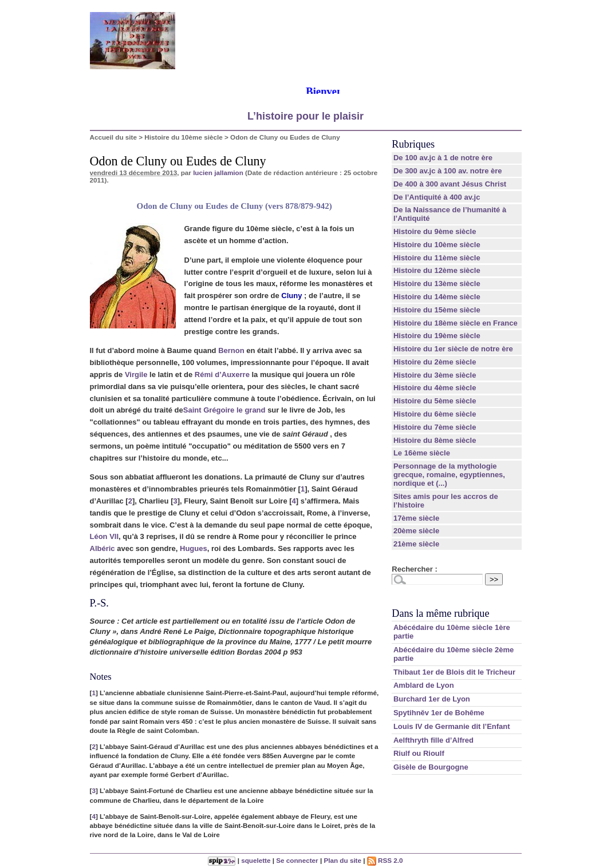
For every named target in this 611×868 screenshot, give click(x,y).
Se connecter (297, 860)
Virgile (136, 374)
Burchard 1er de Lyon (432, 699)
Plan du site (342, 860)
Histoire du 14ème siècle (437, 297)
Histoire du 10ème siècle (183, 137)
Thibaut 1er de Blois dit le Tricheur (454, 672)
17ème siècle (416, 518)
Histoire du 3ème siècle (435, 375)
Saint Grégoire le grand (224, 410)
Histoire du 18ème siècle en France (456, 323)
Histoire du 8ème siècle (435, 440)
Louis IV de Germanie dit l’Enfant (452, 726)
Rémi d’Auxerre (222, 374)
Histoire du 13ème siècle (437, 284)
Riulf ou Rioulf (419, 753)
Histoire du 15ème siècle (437, 310)
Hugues (194, 548)
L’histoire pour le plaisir (305, 116)
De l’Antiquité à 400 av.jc (437, 197)
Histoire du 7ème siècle (435, 427)
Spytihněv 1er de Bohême (439, 713)
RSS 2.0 (385, 860)
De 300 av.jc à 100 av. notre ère (448, 171)
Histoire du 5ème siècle (435, 401)
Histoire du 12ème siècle (437, 270)
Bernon (231, 350)
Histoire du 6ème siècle (435, 414)
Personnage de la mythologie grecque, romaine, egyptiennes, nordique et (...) (449, 475)
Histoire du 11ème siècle (437, 258)
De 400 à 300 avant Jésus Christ (450, 184)
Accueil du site (114, 137)
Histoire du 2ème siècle (435, 362)
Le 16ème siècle (422, 453)
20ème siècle (416, 531)
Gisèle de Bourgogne (431, 767)
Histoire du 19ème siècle (437, 336)
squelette (256, 860)
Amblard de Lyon (424, 685)
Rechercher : (414, 569)
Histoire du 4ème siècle (435, 388)
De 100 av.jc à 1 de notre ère (443, 158)
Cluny (291, 296)
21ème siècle (416, 544)
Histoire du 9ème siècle (435, 231)
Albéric (103, 548)
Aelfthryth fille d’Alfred (433, 740)
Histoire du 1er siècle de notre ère (453, 349)
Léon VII (105, 536)
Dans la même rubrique (440, 613)
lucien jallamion (218, 173)
